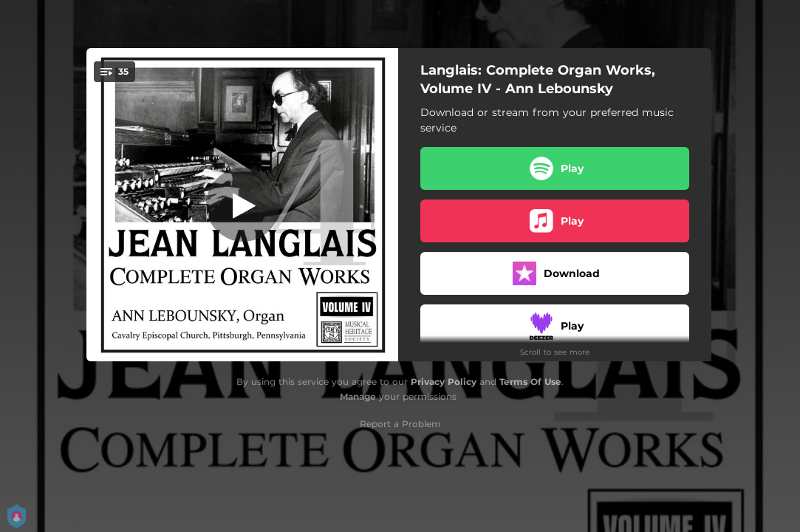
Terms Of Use (530, 382)
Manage (358, 396)
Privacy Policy (444, 382)
